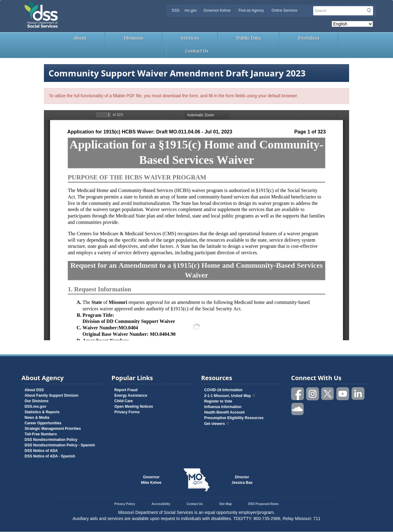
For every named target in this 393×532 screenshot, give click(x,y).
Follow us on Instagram (313, 394)
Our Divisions (37, 401)
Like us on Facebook (298, 394)
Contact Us (197, 51)
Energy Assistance (131, 395)
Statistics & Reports (42, 412)
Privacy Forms (127, 412)
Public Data (249, 38)
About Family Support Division (51, 395)
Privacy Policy (125, 504)
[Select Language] (352, 24)
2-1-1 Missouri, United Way (230, 396)
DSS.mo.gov (35, 407)
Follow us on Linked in (358, 394)
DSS (176, 10)
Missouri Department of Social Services (84, 7)
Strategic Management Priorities (53, 429)
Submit (369, 10)
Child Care (124, 401)
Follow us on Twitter (328, 394)
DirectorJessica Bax (242, 480)
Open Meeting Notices (134, 407)
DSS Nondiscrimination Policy (51, 440)
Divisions (134, 38)
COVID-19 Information (223, 390)
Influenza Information (223, 407)
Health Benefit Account (224, 412)
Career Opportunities (43, 423)
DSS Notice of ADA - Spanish (50, 456)
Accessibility (161, 504)
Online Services (284, 10)
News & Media (37, 418)
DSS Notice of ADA (41, 451)
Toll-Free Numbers (41, 434)
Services (190, 38)
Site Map (226, 504)
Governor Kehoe (217, 10)
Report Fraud (126, 390)
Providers (309, 38)
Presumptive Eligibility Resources (234, 418)
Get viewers (217, 424)
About (80, 38)
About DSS (34, 390)
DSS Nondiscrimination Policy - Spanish (60, 445)
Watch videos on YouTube (343, 394)
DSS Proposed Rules (263, 504)
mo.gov (191, 10)
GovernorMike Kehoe (151, 480)
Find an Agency (251, 10)
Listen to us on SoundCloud (298, 409)
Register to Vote (218, 401)
